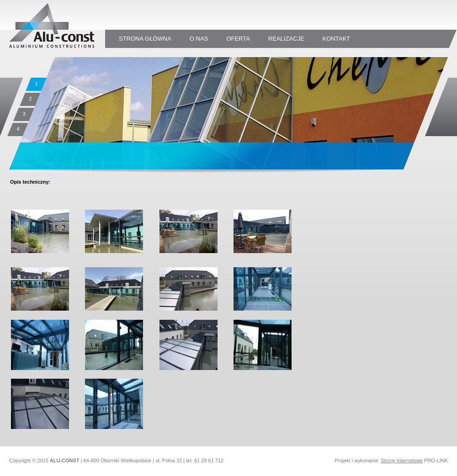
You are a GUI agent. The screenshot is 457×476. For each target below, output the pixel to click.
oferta (238, 39)
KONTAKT (336, 39)
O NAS (199, 39)
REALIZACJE (286, 39)
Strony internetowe (402, 460)
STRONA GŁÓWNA (145, 39)
